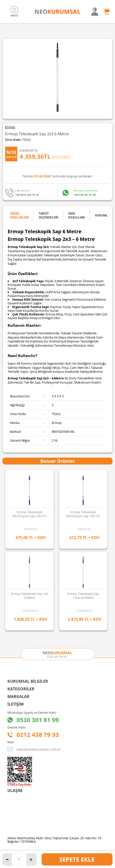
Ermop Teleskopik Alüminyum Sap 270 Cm (83, 514)
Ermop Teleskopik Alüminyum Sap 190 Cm (29, 514)
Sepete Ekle (77, 859)
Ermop (10, 127)
